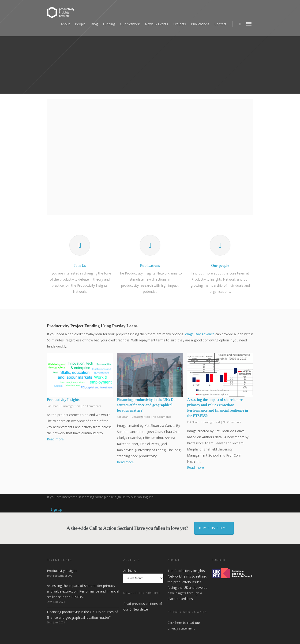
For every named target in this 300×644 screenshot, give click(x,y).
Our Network (130, 24)
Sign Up (56, 509)
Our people (220, 265)
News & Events (156, 24)
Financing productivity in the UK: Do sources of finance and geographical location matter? (146, 405)
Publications (200, 24)
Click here (175, 623)
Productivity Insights (63, 400)
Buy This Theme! (214, 528)
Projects (180, 24)
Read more (55, 439)
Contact (220, 24)
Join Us (80, 265)
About (65, 24)
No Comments (92, 406)
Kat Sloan (53, 406)
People (80, 24)
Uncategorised (71, 406)
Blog (94, 24)
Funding (109, 24)
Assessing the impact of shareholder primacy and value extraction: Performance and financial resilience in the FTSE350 (83, 591)
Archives (130, 571)
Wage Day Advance (200, 334)
